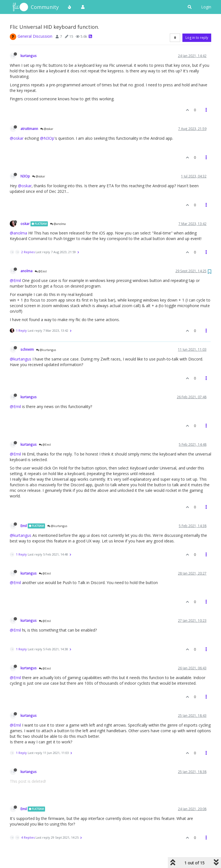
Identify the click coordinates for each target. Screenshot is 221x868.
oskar (25, 224)
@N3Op (47, 138)
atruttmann (29, 129)
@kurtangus (46, 350)
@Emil (41, 271)
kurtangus (29, 56)
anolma (26, 271)
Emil (24, 526)
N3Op (25, 176)
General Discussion (35, 36)
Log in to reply (197, 38)
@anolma (58, 224)
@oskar (47, 129)
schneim (27, 349)
